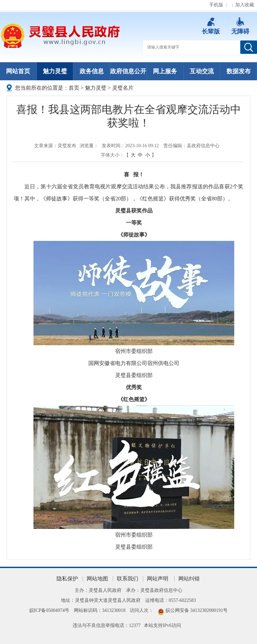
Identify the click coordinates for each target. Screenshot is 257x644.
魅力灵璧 (55, 71)
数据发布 (239, 71)
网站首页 (18, 71)
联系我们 (127, 579)
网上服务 (165, 71)
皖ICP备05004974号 (50, 610)
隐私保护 (67, 579)
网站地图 (97, 579)
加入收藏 (245, 5)
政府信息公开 (128, 71)
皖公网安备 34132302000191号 (197, 610)
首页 (74, 88)
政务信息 (92, 71)
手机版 (216, 5)
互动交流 (202, 71)
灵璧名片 (123, 88)
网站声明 (158, 579)
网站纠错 (189, 579)
